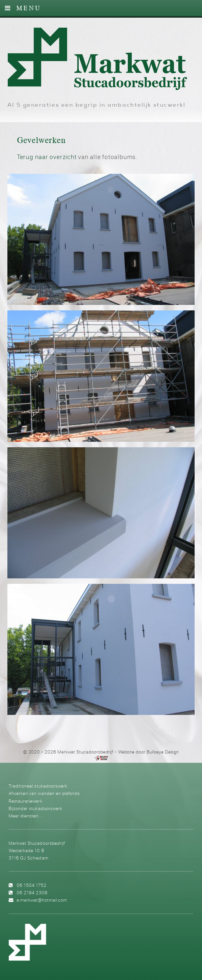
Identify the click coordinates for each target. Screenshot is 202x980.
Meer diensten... (26, 816)
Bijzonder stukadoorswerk (35, 808)
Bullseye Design (163, 752)
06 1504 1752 (32, 885)
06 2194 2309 (32, 892)
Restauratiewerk (25, 801)
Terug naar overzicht (47, 157)
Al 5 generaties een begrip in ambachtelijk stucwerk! (97, 106)
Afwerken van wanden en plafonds (44, 793)
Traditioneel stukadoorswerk (38, 786)
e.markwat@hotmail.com (42, 900)
